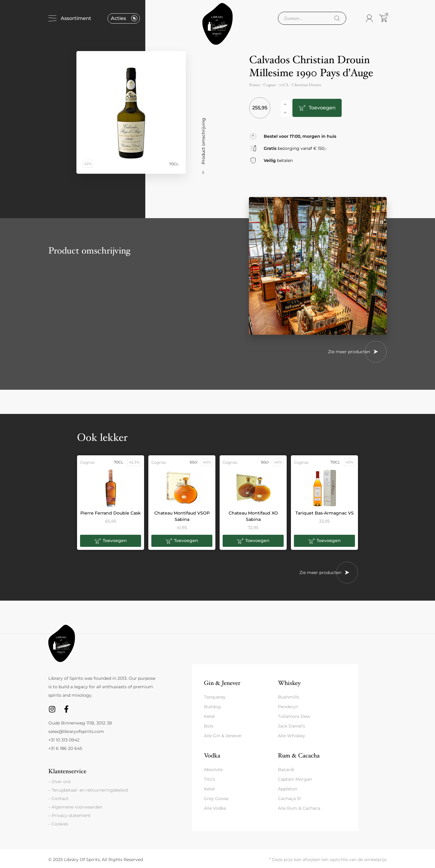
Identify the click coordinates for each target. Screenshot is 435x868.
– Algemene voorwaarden (75, 807)
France (255, 85)
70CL (284, 85)
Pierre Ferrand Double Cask (111, 513)
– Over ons (60, 782)
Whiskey (289, 683)
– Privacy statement (69, 815)
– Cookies (58, 824)
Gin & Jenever (222, 683)
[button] (111, 541)
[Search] (337, 19)
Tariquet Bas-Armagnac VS (325, 513)
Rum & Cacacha (299, 755)
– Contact (58, 799)
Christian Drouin (306, 85)
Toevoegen (321, 108)
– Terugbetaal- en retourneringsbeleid (88, 790)
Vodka (212, 755)
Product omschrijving (203, 141)
